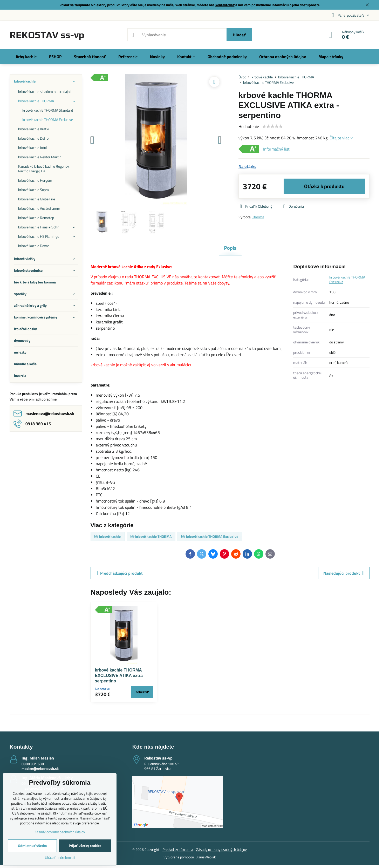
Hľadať (239, 35)
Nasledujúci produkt (344, 573)
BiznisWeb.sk (206, 857)
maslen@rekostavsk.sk (40, 768)
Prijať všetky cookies (85, 846)
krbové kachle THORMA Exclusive (347, 279)
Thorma (258, 217)
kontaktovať (225, 5)
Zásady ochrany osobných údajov (221, 849)
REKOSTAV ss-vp (47, 35)
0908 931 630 (33, 764)
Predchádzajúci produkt (119, 573)
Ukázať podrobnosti (60, 857)
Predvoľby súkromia (178, 849)
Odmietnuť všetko (32, 846)
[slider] (272, 126)
